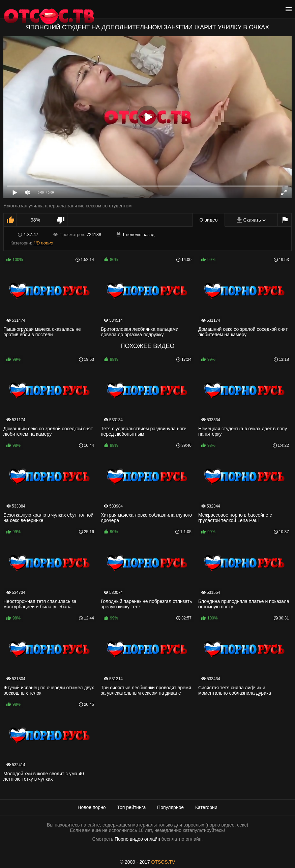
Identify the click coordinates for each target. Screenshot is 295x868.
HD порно (43, 243)
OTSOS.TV (163, 862)
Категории (206, 807)
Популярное (170, 807)
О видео (209, 220)
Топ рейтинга (132, 807)
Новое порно (92, 807)
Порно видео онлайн (137, 839)
